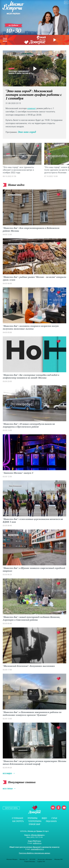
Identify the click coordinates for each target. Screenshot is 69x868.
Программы (32, 818)
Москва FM (58, 859)
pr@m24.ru (37, 843)
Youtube (64, 808)
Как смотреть (18, 821)
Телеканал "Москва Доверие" (35, 42)
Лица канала (51, 821)
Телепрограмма (35, 821)
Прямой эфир (55, 40)
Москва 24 (23, 859)
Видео (44, 818)
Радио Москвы (30, 861)
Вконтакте (53, 808)
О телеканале (18, 818)
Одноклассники (58, 808)
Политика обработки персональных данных (34, 853)
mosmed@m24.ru (37, 849)
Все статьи (8, 789)
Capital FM (41, 861)
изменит (32, 108)
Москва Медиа (12, 859)
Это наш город (27, 132)
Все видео (7, 774)
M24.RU (32, 859)
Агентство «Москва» (45, 859)
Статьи (54, 818)
